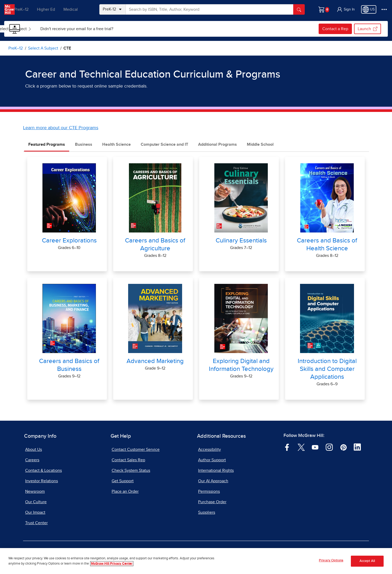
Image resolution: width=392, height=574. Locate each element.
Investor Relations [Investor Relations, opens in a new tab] (42, 481)
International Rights (216, 470)
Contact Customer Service (136, 450)
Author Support (212, 460)
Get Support (123, 481)
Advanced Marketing (155, 361)
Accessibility (209, 450)
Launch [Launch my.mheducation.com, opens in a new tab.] (367, 29)
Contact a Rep (335, 29)
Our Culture (36, 502)
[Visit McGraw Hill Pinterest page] (343, 447)
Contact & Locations (43, 470)
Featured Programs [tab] (47, 144)
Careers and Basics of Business (69, 365)
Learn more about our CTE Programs (61, 128)
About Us (34, 450)
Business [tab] (84, 144)
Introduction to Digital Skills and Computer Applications (327, 369)
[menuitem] (44, 29)
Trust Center (36, 523)
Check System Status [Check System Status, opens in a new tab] (131, 470)
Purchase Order (212, 502)
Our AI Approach (213, 481)
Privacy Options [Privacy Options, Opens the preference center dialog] (331, 561)
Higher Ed (53, 9)
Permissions (209, 491)
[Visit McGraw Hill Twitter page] (301, 447)
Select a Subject (44, 29)
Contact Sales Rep (128, 460)
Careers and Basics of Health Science (327, 245)
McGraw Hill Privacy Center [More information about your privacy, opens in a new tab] (112, 564)
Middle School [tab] (260, 144)
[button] (346, 9)
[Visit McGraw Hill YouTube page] (315, 447)
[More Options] (384, 9)
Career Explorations (69, 241)
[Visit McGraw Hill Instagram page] (329, 447)
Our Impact (35, 512)
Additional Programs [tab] (217, 144)
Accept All (367, 561)
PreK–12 (28, 9)
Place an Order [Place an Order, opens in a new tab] (125, 491)
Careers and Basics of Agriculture (155, 245)
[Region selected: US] (369, 9)
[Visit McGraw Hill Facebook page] (287, 447)
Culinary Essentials (241, 241)
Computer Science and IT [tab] (164, 144)
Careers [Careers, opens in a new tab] (32, 460)
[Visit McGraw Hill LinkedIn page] (357, 447)
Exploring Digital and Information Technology (241, 365)
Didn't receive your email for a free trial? (106, 29)
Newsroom (35, 491)
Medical (77, 9)
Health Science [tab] (116, 144)
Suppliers (207, 512)
